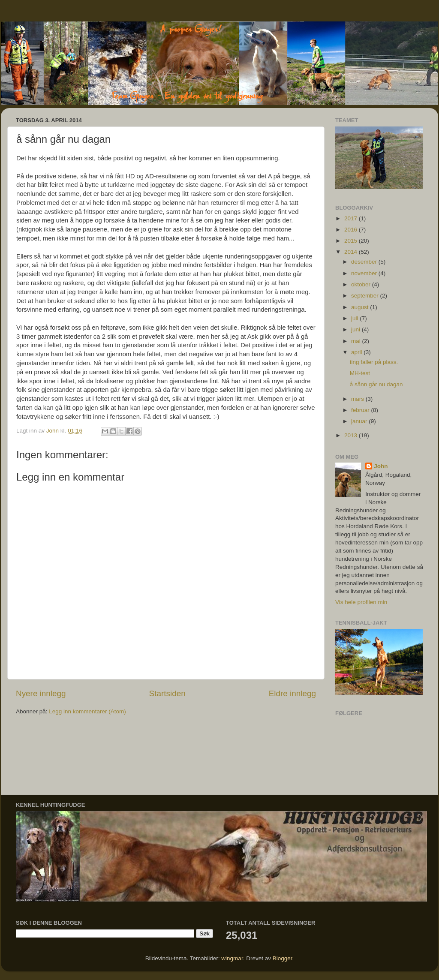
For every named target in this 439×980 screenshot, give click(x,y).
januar (360, 421)
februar (361, 410)
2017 (352, 218)
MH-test (360, 373)
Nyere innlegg (41, 693)
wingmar (232, 958)
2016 (352, 230)
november (365, 273)
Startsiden (167, 693)
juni (356, 329)
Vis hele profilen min (361, 602)
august (361, 307)
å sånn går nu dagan (376, 384)
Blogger (283, 958)
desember (365, 262)
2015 (352, 241)
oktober (362, 284)
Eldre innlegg (292, 693)
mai (357, 341)
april (357, 352)
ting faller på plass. (374, 362)
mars (358, 399)
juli (355, 318)
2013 (352, 435)
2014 (352, 252)
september (366, 296)
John (381, 466)
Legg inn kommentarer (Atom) (87, 711)
